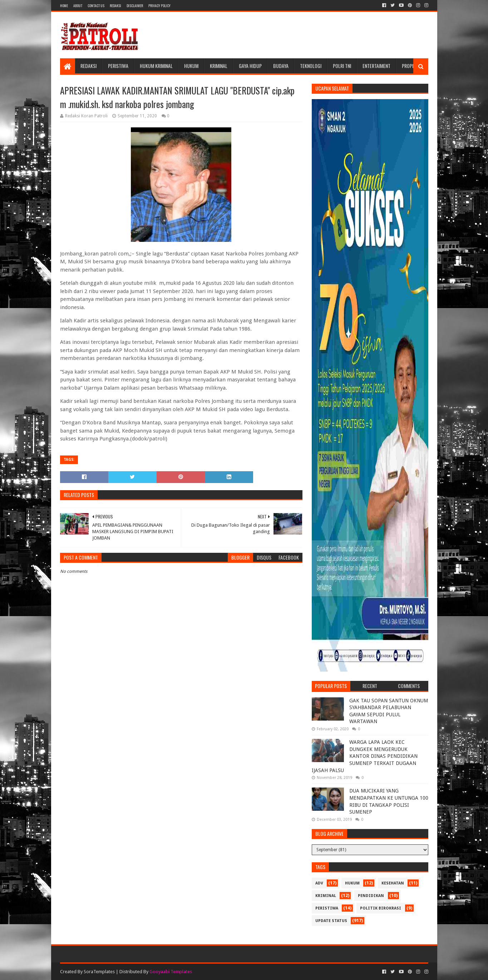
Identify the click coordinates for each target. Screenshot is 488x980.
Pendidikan (371, 896)
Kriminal (219, 66)
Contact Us (96, 6)
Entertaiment (376, 66)
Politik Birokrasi (381, 908)
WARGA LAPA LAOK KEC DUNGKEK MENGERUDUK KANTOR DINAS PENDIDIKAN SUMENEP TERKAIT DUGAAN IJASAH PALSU (365, 756)
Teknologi (311, 66)
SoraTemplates (99, 972)
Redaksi (115, 6)
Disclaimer (135, 6)
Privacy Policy (159, 6)
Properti (411, 66)
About (78, 6)
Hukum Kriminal (156, 66)
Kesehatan (393, 883)
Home (64, 6)
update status (331, 921)
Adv (319, 883)
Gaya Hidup (250, 66)
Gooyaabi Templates (171, 972)
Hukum (191, 66)
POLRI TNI (342, 66)
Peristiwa (118, 66)
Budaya (281, 66)
